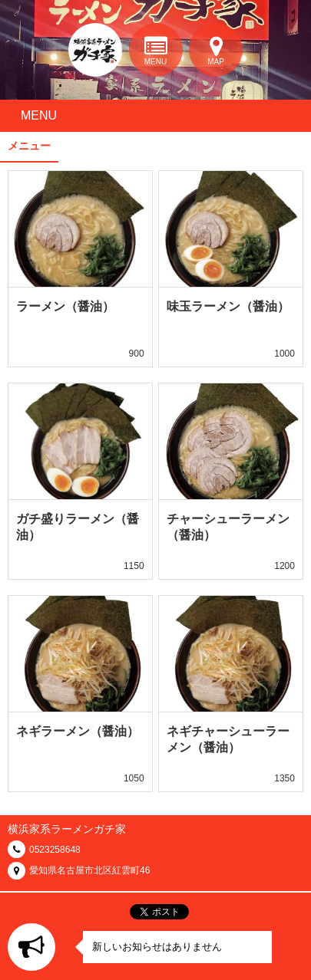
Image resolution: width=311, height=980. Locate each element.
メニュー (29, 146)
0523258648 (55, 850)
